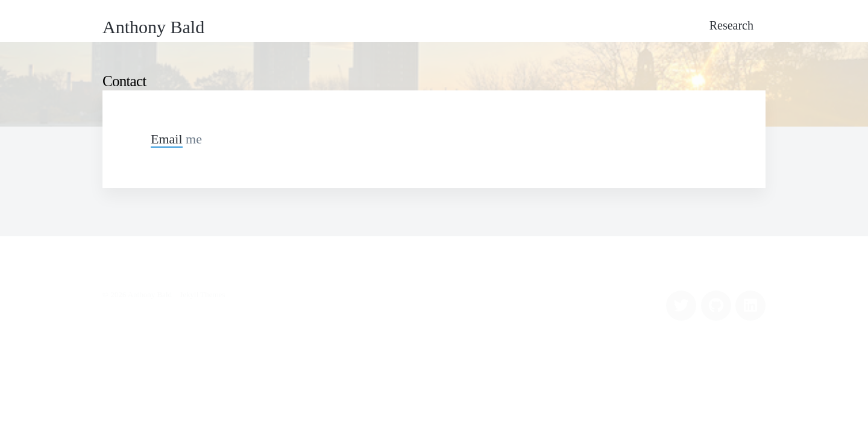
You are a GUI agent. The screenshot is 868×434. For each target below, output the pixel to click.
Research (731, 26)
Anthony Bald (153, 27)
